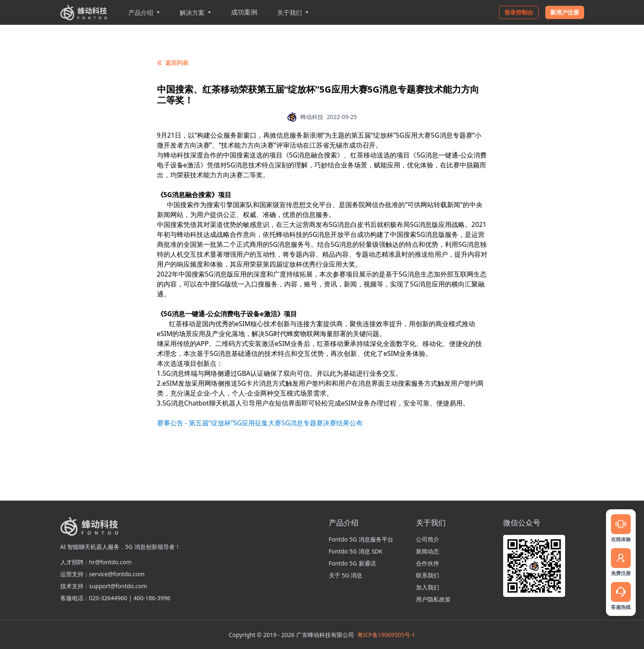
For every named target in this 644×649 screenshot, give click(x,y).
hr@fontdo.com (111, 562)
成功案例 (244, 12)
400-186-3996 (152, 598)
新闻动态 (428, 551)
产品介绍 (144, 12)
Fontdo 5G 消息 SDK (356, 551)
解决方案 (195, 12)
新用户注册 (565, 12)
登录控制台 (519, 12)
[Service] (621, 592)
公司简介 (428, 539)
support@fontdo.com (118, 586)
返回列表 (173, 63)
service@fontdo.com (117, 574)
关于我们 (293, 12)
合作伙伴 (428, 563)
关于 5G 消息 (346, 575)
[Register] (621, 558)
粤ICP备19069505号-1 (386, 635)
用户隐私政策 (433, 599)
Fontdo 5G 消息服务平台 (361, 539)
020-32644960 (108, 598)
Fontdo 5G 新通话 (352, 563)
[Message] (621, 524)
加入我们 (428, 587)
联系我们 (428, 575)
